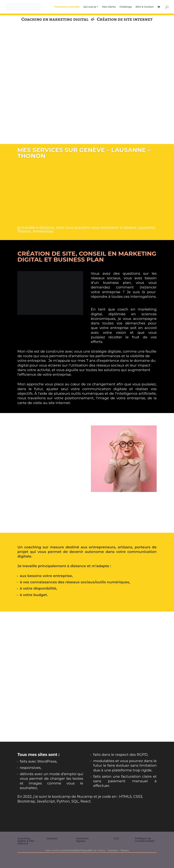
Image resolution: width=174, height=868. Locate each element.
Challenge (126, 7)
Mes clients (109, 7)
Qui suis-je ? (91, 7)
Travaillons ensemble (67, 7)
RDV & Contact (145, 7)
